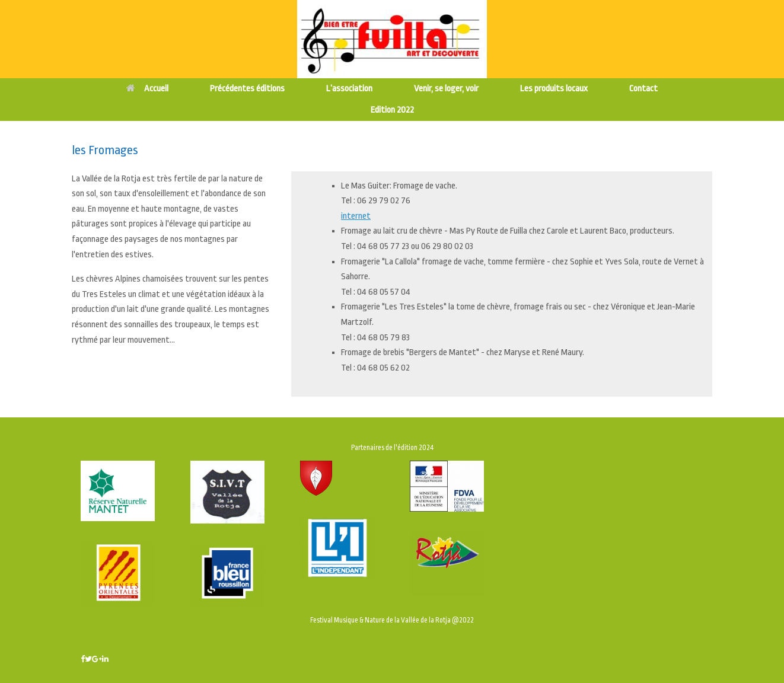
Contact (643, 89)
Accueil (147, 89)
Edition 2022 (392, 110)
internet (356, 216)
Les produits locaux (554, 89)
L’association (349, 89)
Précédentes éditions (247, 89)
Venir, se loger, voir (446, 89)
